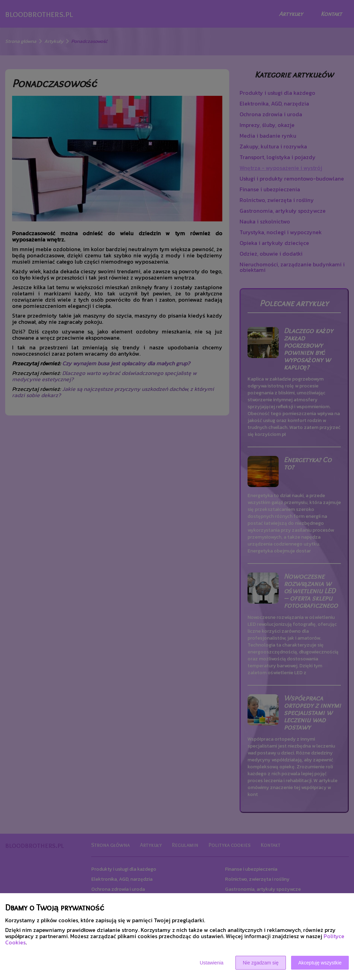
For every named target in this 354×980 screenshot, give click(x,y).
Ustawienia (212, 963)
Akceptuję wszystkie (320, 963)
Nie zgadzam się (261, 963)
